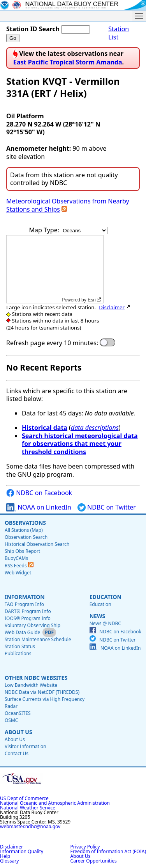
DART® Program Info (28, 611)
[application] (55, 269)
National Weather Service (28, 808)
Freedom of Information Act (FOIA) (108, 851)
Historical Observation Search (37, 544)
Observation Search (26, 537)
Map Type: (45, 230)
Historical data (45, 428)
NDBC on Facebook (39, 493)
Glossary (9, 861)
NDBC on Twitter (107, 507)
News (97, 616)
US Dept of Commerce (24, 798)
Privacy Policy (85, 847)
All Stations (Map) (24, 530)
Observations (25, 523)
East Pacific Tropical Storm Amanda (68, 62)
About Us (18, 732)
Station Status (20, 646)
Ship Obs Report (22, 551)
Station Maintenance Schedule (38, 639)
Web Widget (18, 573)
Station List (119, 33)
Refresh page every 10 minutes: (52, 343)
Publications (18, 653)
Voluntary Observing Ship (33, 625)
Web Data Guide (22, 632)
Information (25, 597)
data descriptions (95, 428)
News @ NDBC (105, 623)
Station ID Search (33, 29)
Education (106, 597)
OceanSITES (18, 713)
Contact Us (17, 753)
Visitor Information (26, 746)
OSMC (11, 720)
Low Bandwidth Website (31, 685)
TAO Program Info (24, 604)
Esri (92, 300)
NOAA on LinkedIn (39, 507)
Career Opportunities (94, 861)
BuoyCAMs (16, 558)
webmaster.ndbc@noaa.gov (30, 826)
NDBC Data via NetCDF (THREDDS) (42, 692)
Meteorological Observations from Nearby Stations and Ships (68, 205)
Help (5, 856)
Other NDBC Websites (36, 678)
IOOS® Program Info (28, 618)
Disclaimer (112, 307)
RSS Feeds (19, 566)
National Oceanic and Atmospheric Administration (55, 803)
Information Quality (22, 851)
